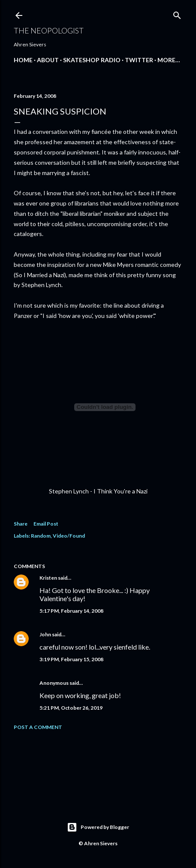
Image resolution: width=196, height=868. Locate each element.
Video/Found (69, 536)
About (48, 60)
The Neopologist (49, 30)
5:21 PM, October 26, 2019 (71, 708)
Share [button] (21, 524)
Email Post (46, 524)
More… (169, 60)
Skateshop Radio (92, 60)
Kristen (48, 578)
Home (23, 60)
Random (41, 536)
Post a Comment (38, 727)
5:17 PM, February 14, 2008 (71, 611)
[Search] (177, 14)
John (45, 634)
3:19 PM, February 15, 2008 (71, 659)
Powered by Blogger (98, 827)
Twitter (139, 60)
